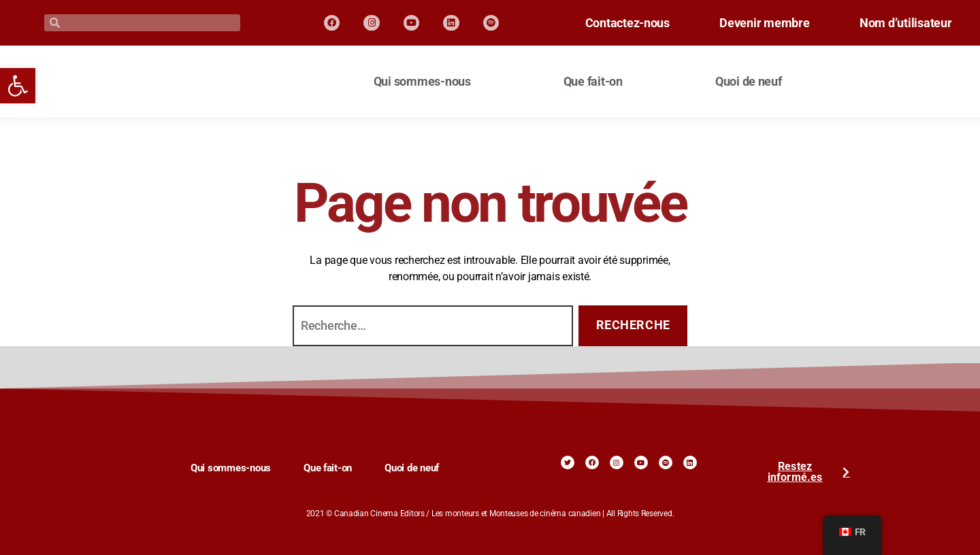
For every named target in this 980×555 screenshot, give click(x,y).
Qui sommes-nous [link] (422, 82)
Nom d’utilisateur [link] (900, 30)
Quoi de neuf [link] (749, 82)
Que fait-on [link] (593, 82)
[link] (18, 86)
